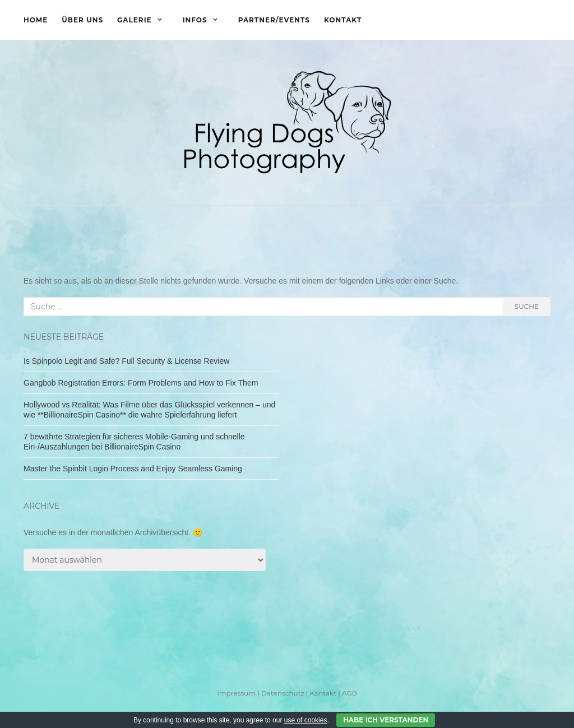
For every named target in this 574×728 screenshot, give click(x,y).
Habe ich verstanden (386, 720)
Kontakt (343, 20)
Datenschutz (283, 693)
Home (36, 20)
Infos (195, 20)
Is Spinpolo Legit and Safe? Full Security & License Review (126, 361)
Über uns (82, 20)
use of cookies (306, 720)
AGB (350, 693)
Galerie (135, 20)
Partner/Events (274, 20)
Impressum (236, 693)
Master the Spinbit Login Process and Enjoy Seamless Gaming (133, 469)
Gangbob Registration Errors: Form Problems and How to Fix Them (141, 383)
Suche (527, 306)
